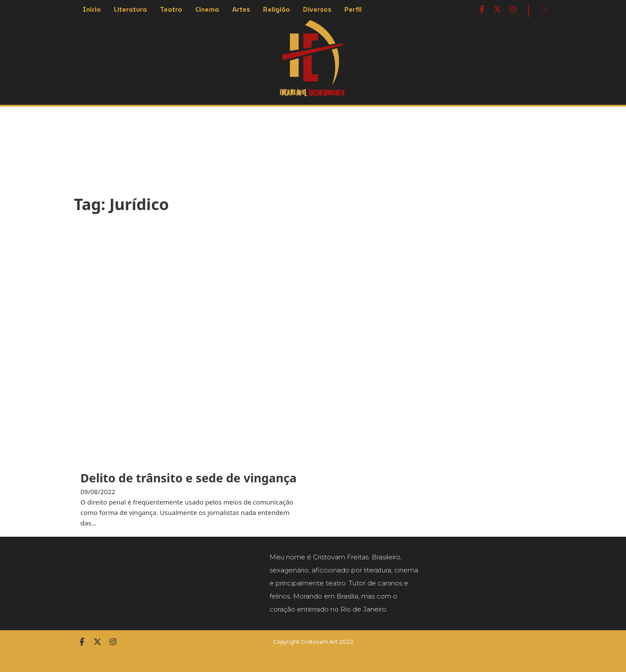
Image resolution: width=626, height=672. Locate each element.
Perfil (353, 10)
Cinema (207, 10)
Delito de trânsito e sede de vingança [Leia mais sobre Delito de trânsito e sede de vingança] (188, 478)
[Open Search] (544, 10)
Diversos (317, 10)
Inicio (92, 10)
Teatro (171, 10)
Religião (276, 10)
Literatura (130, 10)
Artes (241, 10)
